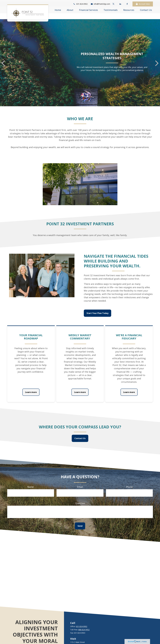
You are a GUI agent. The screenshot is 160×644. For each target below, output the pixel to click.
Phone (129, 479)
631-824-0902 (80, 3)
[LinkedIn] (120, 2)
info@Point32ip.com (100, 3)
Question (80, 496)
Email (80, 479)
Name (31, 479)
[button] (58, 8)
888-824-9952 (84, 622)
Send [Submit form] (80, 518)
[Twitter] (113, 2)
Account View (143, 3)
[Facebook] (127, 2)
